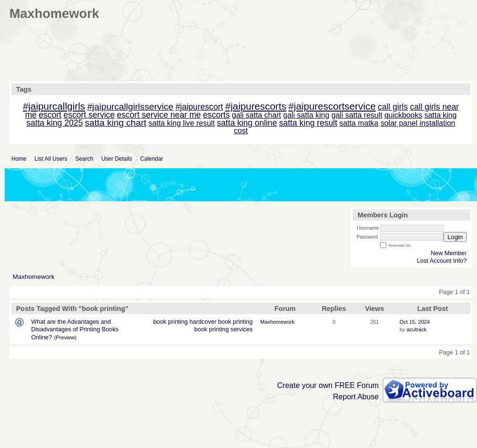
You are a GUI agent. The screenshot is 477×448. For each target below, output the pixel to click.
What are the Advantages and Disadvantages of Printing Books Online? (75, 329)
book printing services (223, 329)
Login (455, 237)
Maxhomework (34, 277)
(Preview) (65, 337)
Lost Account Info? (442, 261)
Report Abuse (356, 397)
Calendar (152, 159)
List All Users (51, 159)
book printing (170, 322)
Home (19, 159)
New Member (449, 253)
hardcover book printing (221, 322)
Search (84, 159)
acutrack (417, 329)
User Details (116, 159)
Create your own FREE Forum (328, 385)
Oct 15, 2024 (415, 322)
